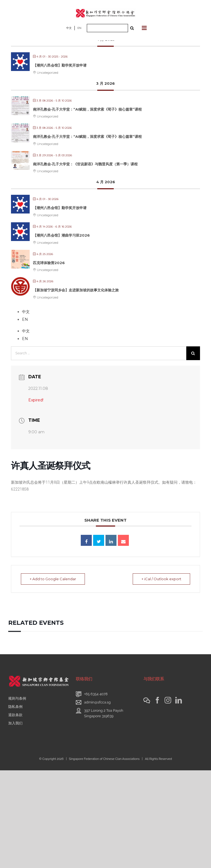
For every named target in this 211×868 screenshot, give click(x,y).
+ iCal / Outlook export (161, 579)
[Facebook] (157, 700)
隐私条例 (15, 707)
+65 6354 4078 (96, 694)
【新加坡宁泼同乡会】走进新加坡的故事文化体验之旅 (76, 290)
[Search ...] (107, 28)
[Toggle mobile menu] (145, 28)
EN (79, 28)
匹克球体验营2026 (49, 263)
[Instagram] (168, 700)
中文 (69, 28)
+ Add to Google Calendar (54, 579)
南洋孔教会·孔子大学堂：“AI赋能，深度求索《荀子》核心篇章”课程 (87, 109)
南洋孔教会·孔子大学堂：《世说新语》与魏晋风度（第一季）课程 (85, 164)
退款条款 (15, 715)
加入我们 (15, 723)
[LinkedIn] (179, 700)
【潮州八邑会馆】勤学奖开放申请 (60, 65)
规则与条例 (17, 698)
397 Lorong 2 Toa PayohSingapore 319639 (104, 713)
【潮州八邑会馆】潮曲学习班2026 (61, 235)
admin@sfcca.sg (97, 702)
